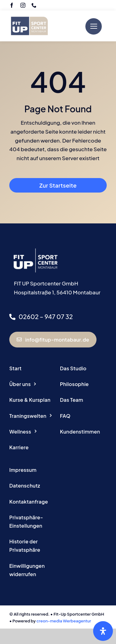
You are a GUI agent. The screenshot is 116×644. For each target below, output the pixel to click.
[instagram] (23, 5)
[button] (33, 522)
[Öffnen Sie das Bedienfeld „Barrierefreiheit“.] (103, 631)
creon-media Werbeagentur (64, 621)
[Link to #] (94, 26)
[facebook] (12, 5)
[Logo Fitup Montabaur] (29, 14)
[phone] (34, 5)
